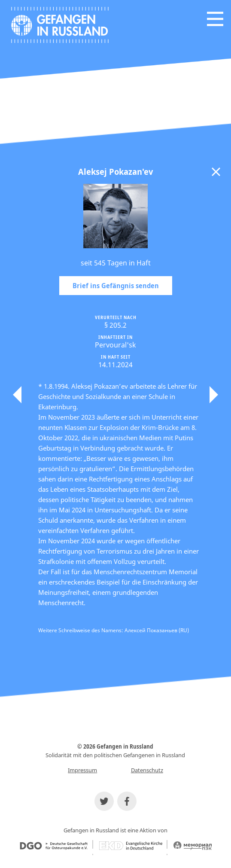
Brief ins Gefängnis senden (116, 286)
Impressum (82, 770)
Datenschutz (147, 770)
